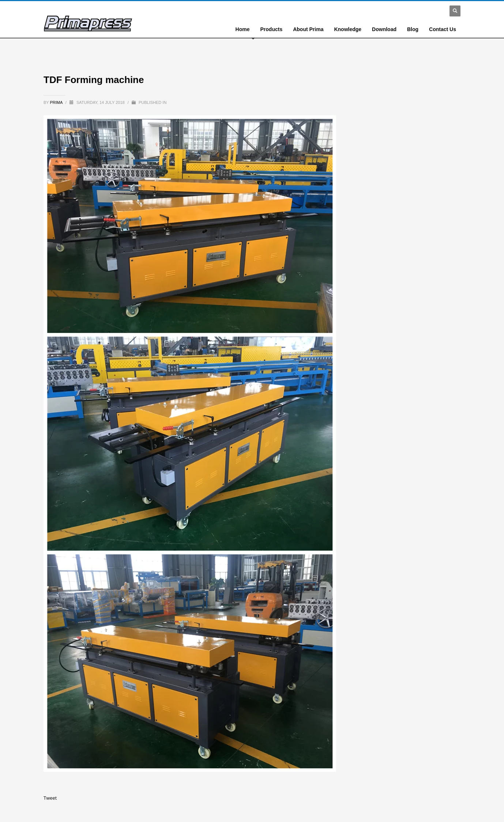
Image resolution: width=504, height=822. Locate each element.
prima (57, 102)
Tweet (50, 798)
